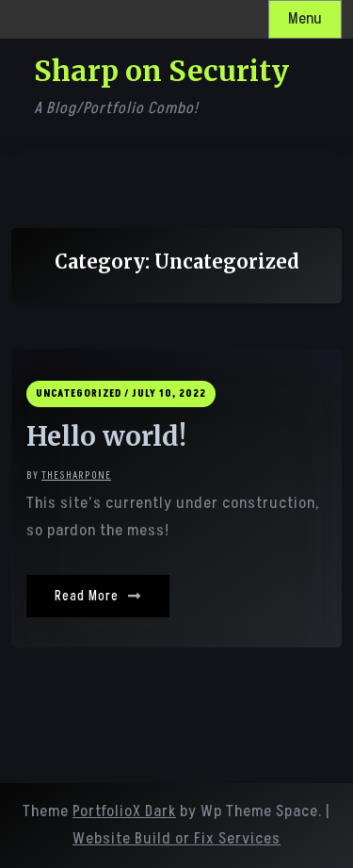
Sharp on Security (161, 71)
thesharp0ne (76, 475)
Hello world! (106, 437)
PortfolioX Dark (124, 811)
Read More (98, 596)
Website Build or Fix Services (176, 839)
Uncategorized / (82, 393)
